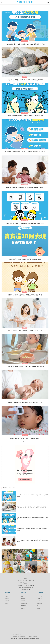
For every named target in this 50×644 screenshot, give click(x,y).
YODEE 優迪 (40, 596)
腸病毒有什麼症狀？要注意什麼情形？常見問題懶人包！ (25, 438)
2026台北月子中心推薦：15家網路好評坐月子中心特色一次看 (25, 402)
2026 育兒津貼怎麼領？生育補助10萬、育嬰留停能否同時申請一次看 (25, 223)
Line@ (39, 608)
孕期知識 (25, 77)
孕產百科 (23, 596)
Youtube (39, 606)
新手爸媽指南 (25, 41)
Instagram (40, 603)
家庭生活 (23, 601)
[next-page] (26, 442)
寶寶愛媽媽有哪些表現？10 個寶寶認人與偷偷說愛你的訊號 (25, 259)
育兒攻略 (23, 598)
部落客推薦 (23, 606)
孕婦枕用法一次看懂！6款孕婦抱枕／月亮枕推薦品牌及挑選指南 (25, 80)
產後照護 (25, 399)
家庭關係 (25, 256)
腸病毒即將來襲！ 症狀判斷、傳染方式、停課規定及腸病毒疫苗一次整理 (25, 152)
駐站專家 (23, 608)
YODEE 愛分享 (40, 598)
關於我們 (7, 596)
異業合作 (7, 598)
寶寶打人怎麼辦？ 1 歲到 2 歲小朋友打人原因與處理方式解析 (25, 295)
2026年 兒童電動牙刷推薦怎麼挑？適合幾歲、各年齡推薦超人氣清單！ (25, 187)
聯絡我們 (7, 603)
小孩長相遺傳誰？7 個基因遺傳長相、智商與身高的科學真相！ (25, 331)
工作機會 (7, 601)
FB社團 (39, 601)
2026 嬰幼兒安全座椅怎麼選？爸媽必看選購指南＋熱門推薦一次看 (25, 116)
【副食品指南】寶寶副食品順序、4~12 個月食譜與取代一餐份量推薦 (25, 367)
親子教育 (25, 292)
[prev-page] (24, 442)
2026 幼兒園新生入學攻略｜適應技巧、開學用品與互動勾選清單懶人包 (25, 44)
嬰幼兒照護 (25, 363)
